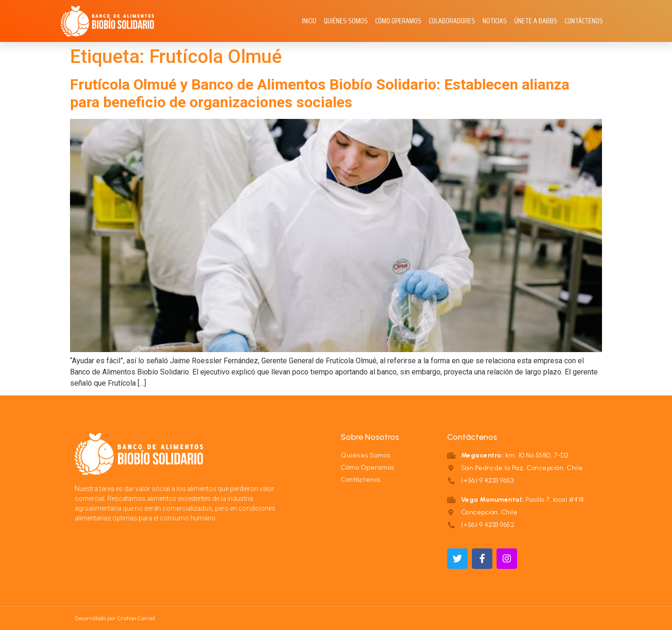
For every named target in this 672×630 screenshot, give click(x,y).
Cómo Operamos (398, 21)
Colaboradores (452, 21)
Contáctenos (584, 21)
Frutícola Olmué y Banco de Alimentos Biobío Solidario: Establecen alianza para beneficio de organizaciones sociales (320, 93)
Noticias (495, 21)
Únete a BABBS (536, 21)
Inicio (309, 21)
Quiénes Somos (346, 21)
